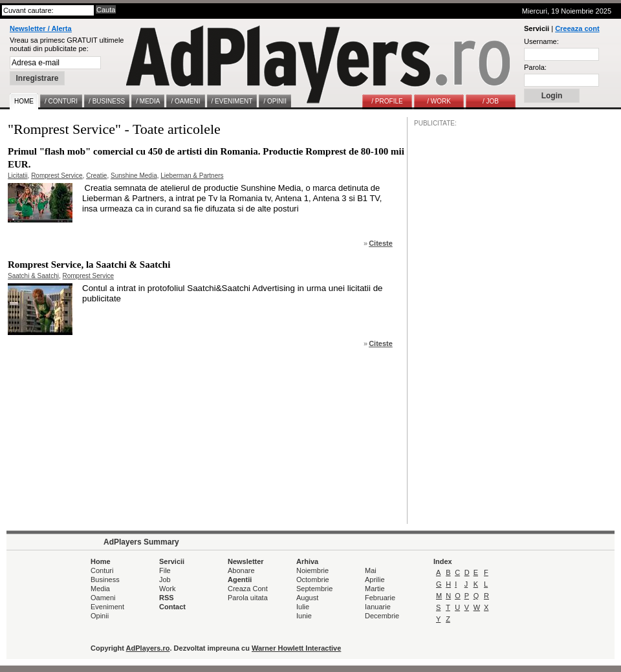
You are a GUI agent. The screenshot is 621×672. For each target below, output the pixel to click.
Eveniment (107, 607)
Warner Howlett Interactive (296, 648)
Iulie (303, 607)
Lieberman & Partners (192, 176)
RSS (167, 598)
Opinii (100, 616)
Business (105, 580)
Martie (375, 589)
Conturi (102, 570)
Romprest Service (57, 176)
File (165, 570)
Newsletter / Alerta (41, 28)
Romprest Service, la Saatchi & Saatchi (89, 265)
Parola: (535, 67)
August (307, 598)
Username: (541, 41)
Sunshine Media (134, 176)
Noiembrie (312, 570)
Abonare (241, 570)
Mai (371, 570)
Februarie (380, 598)
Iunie (304, 616)
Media (100, 589)
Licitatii (18, 176)
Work (167, 589)
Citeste (381, 243)
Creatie (96, 176)
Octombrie (313, 580)
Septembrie (314, 589)
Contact (172, 607)
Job (165, 580)
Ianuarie (378, 607)
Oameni (103, 598)
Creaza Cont (248, 589)
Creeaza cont (577, 28)
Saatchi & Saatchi (33, 276)
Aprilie (375, 580)
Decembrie (382, 616)
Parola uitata (248, 598)
